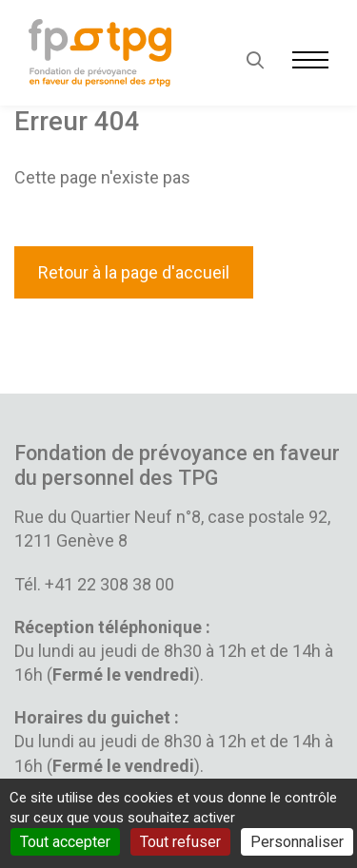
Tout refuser (180, 842)
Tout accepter (65, 842)
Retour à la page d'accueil (134, 272)
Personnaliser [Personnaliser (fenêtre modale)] (297, 842)
